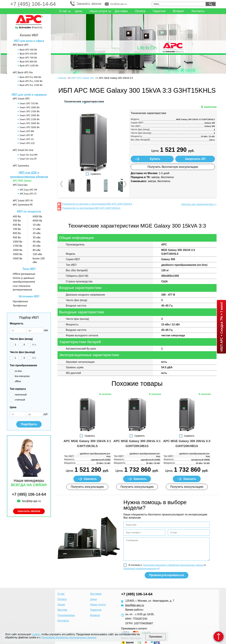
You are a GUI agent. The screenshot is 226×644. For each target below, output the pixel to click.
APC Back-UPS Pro (23, 72)
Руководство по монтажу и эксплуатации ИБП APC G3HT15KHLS (97, 204)
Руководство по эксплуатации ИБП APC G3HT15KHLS (91, 208)
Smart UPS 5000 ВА (30, 127)
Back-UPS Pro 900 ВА (30, 77)
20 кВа (37, 233)
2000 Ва (17, 250)
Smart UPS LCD (27, 143)
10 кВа (37, 225)
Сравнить (96, 174)
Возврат (179, 11)
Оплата (140, 11)
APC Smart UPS (21, 98)
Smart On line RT (28, 159)
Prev (62, 184)
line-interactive (22, 376)
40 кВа (37, 241)
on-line (18, 371)
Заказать (90, 479)
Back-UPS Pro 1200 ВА (31, 81)
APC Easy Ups (20, 185)
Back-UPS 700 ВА (28, 58)
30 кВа (37, 237)
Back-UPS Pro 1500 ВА (31, 85)
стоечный (20, 400)
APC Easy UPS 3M (28, 190)
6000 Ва (37, 216)
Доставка (121, 11)
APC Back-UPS (21, 45)
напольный (21, 395)
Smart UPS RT (27, 135)
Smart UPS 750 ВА (29, 103)
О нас (63, 11)
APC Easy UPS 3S (28, 194)
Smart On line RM (29, 155)
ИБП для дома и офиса (29, 41)
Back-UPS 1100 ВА (29, 66)
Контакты (198, 11)
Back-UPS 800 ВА (28, 62)
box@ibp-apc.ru (119, 4)
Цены (78, 11)
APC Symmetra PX (23, 205)
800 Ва (17, 233)
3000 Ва (17, 254)
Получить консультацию (87, 487)
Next (125, 184)
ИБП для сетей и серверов (29, 95)
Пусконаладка (66, 615)
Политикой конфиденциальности (141, 569)
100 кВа (37, 254)
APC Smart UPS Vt (23, 200)
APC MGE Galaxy (22, 181)
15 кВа (37, 229)
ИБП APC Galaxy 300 (83, 78)
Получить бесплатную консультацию (173, 167)
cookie (36, 634)
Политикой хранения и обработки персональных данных (173, 565)
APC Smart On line (23, 150)
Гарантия (159, 11)
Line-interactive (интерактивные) (22, 288)
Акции (61, 605)
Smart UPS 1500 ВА (30, 111)
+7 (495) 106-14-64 (33, 4)
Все (34, 345)
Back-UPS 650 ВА (28, 54)
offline (18, 381)
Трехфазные (20, 305)
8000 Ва (37, 220)
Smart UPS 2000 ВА (30, 115)
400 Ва (17, 216)
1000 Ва (17, 241)
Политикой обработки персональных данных (69, 637)
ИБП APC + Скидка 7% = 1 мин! (221, 327)
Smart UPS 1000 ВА (30, 107)
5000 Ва (17, 258)
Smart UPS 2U (27, 139)
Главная (62, 78)
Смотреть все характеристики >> (199, 204)
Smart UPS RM (27, 131)
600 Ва (17, 225)
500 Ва (17, 220)
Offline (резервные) (24, 274)
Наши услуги (98, 11)
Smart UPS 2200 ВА (30, 119)
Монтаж (62, 610)
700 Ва (17, 229)
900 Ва (17, 237)
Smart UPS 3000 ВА (30, 123)
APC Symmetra (21, 166)
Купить (155, 159)
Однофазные (20, 301)
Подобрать (29, 424)
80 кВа (37, 250)
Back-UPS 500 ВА (28, 50)
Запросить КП (195, 159)
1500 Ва (17, 246)
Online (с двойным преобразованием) (24, 280)
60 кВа (37, 246)
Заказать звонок (89, 4)
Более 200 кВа (39, 260)
